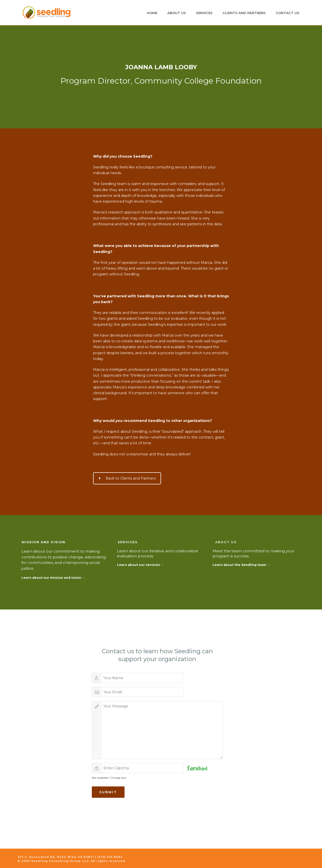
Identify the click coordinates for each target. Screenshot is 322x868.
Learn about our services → (140, 565)
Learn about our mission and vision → (53, 578)
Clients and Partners (244, 13)
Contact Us (288, 13)
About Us (177, 13)
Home (152, 13)
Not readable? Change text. (109, 778)
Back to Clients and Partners (127, 478)
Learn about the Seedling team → (241, 565)
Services (204, 13)
